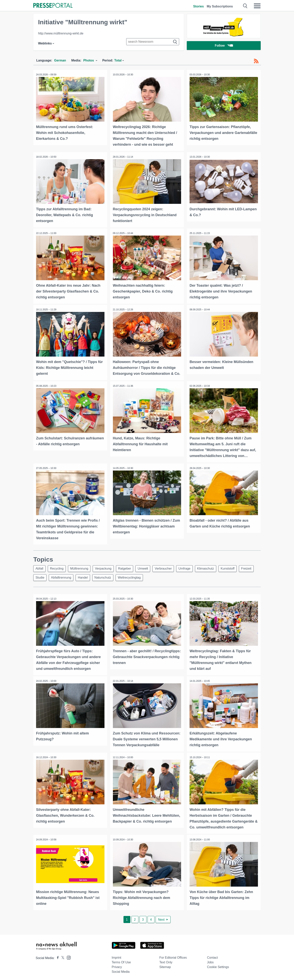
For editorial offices (173, 956)
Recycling (58, 568)
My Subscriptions (220, 6)
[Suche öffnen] (245, 6)
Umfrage (191, 568)
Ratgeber (128, 568)
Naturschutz (123, 577)
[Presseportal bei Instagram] (68, 956)
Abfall (40, 568)
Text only (166, 961)
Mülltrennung (81, 568)
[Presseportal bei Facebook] (57, 957)
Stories (198, 6)
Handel (103, 577)
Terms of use (121, 961)
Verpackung (106, 568)
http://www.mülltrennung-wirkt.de (61, 33)
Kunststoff (235, 568)
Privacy (117, 966)
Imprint (117, 956)
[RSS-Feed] (256, 61)
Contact (212, 956)
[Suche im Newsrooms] (153, 42)
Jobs (210, 961)
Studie (58, 577)
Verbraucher (169, 568)
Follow (224, 46)
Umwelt (147, 568)
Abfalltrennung (80, 577)
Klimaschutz (212, 568)
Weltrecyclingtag (151, 577)
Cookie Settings (218, 966)
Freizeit (41, 577)
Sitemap (165, 966)
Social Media (121, 971)
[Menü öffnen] (257, 6)
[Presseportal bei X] (62, 957)
